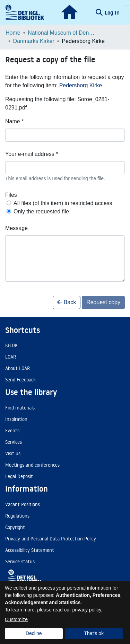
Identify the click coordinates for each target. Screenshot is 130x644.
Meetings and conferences (32, 465)
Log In (113, 12)
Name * (14, 121)
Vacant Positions (23, 504)
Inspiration (16, 419)
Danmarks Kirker (34, 41)
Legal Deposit (19, 476)
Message (16, 228)
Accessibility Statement (30, 550)
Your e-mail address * (32, 154)
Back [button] (67, 302)
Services (14, 442)
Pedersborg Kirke (81, 85)
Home (13, 33)
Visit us (13, 453)
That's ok (94, 633)
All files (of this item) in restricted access (63, 203)
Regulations (17, 516)
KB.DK (11, 345)
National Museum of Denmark (62, 33)
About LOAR (18, 368)
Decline (34, 633)
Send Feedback (20, 380)
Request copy (103, 302)
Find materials (20, 408)
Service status (20, 562)
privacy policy (87, 610)
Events (12, 431)
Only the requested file (41, 211)
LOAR (11, 357)
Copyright (15, 527)
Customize (16, 619)
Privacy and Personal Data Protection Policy (51, 539)
